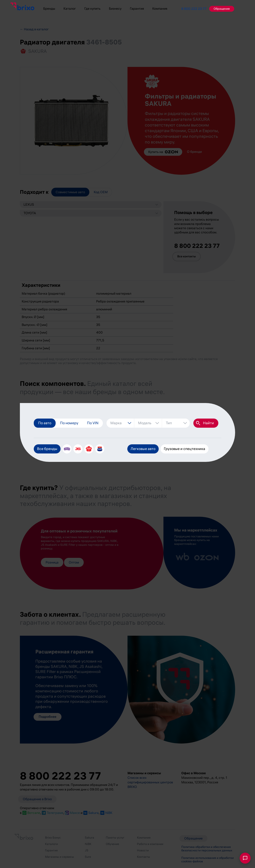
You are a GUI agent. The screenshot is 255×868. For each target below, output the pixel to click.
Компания (160, 9)
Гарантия (137, 9)
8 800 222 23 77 (194, 9)
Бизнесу (115, 9)
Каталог (70, 9)
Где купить (92, 9)
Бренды (49, 9)
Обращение (222, 9)
